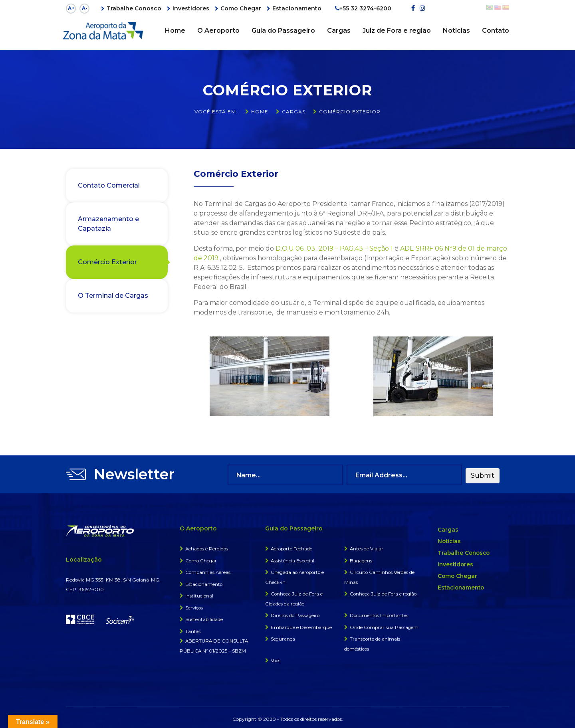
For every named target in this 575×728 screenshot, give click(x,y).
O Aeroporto (218, 31)
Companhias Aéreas (208, 570)
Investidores (191, 8)
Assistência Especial (293, 559)
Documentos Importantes (380, 612)
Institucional (199, 593)
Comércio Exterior (107, 262)
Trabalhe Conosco (134, 8)
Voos (276, 657)
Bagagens (361, 559)
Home (175, 31)
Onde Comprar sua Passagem (385, 624)
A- (85, 8)
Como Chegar (241, 8)
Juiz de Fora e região (397, 31)
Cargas (339, 31)
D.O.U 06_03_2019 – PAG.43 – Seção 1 (334, 248)
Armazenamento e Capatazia (108, 223)
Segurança (283, 636)
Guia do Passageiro (283, 31)
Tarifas (193, 628)
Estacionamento (297, 8)
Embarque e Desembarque (302, 624)
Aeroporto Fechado (293, 547)
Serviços (194, 605)
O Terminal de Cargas (113, 295)
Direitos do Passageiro (296, 612)
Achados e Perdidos (207, 547)
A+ (71, 8)
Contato (496, 31)
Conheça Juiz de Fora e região (384, 591)
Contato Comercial (109, 185)
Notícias (456, 31)
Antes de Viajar (367, 547)
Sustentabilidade (204, 616)
